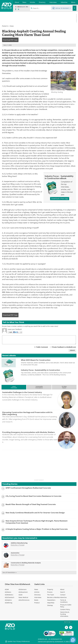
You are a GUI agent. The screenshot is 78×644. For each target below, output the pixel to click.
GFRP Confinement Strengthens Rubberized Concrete (28, 488)
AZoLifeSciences (24, 600)
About (62, 589)
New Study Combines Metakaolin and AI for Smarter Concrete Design (35, 513)
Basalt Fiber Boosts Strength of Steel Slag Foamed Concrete (31, 504)
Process (50, 592)
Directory (37, 595)
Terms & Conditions (64, 601)
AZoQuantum (23, 592)
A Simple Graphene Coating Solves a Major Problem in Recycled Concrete (37, 529)
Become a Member (54, 597)
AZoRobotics (9, 595)
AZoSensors (23, 589)
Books (36, 600)
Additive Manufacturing (19, 543)
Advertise (63, 597)
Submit (72, 350)
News (12, 26)
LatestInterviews (14, 387)
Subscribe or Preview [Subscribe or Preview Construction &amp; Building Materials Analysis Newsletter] (18, 565)
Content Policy (65, 609)
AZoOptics (8, 600)
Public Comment (42, 347)
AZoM (7, 589)
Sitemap (50, 605)
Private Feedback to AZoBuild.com (64, 347)
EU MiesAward (64, 387)
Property (50, 589)
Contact (63, 595)
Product (37, 603)
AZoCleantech (10, 597)
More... (74, 2)
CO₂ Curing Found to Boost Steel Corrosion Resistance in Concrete (33, 496)
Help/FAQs (51, 603)
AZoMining (9, 603)
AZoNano (8, 592)
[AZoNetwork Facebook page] (16, 9)
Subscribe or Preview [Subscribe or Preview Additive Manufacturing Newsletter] (18, 545)
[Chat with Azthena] (73, 640)
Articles (37, 592)
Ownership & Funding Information (65, 614)
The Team (51, 595)
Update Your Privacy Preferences (17, 641)
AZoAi (21, 595)
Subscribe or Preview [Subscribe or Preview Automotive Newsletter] (18, 555)
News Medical (23, 597)
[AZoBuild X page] (18, 9)
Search (63, 592)
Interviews (38, 597)
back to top (68, 622)
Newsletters (51, 600)
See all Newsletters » (10, 572)
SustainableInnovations (39, 387)
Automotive (15, 553)
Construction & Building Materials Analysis (26, 563)
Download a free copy (60, 199)
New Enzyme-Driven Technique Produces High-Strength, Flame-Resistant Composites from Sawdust (37, 522)
